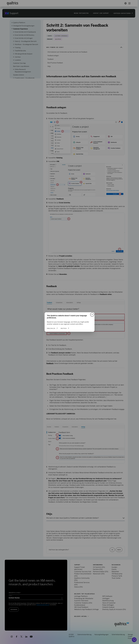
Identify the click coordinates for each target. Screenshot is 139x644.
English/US (51, 328)
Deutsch (64, 328)
